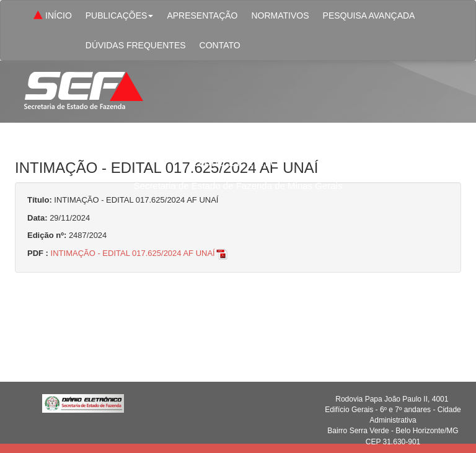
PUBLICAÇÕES (120, 15)
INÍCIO (51, 16)
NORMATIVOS (280, 15)
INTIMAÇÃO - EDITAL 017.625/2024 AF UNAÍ (140, 253)
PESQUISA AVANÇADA (369, 15)
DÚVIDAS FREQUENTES (136, 45)
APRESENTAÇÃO (202, 15)
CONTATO (220, 45)
